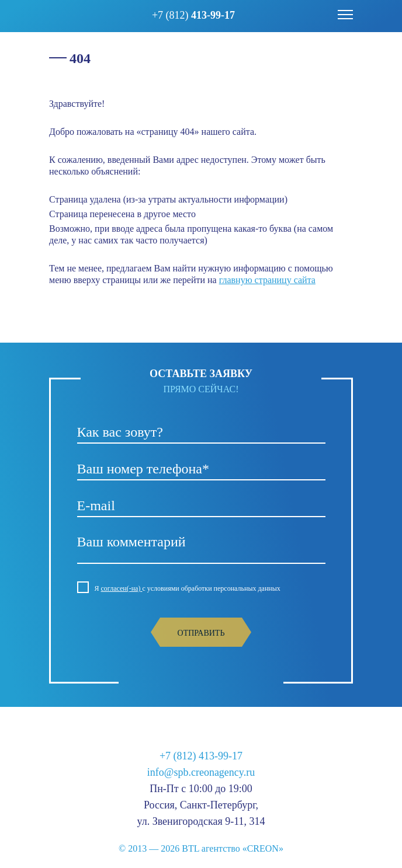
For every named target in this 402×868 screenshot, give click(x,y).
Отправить (201, 633)
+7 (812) (193, 15)
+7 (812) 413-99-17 (201, 756)
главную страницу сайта (267, 280)
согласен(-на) (122, 588)
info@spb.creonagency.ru (201, 772)
